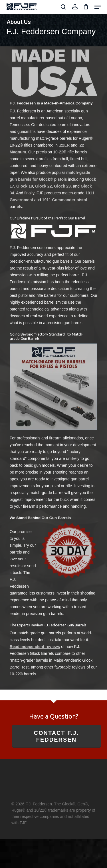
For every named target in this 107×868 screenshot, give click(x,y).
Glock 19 (25, 186)
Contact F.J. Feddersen (56, 736)
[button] (98, 7)
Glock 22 (43, 186)
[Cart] (86, 7)
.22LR (64, 145)
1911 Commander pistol (64, 200)
